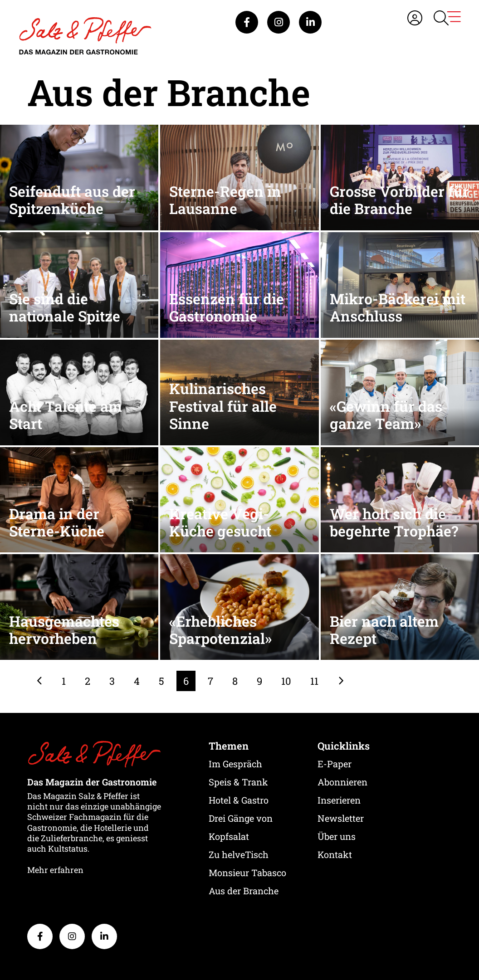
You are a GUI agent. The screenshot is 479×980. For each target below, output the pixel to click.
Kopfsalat (229, 836)
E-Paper (335, 764)
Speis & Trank (238, 782)
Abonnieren (342, 782)
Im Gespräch (235, 764)
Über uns (337, 836)
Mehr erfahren (55, 870)
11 (314, 681)
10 (286, 681)
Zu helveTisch (239, 854)
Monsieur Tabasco (247, 873)
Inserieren (339, 800)
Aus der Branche (244, 891)
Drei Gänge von (241, 818)
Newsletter (341, 818)
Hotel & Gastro (239, 800)
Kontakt (335, 854)
